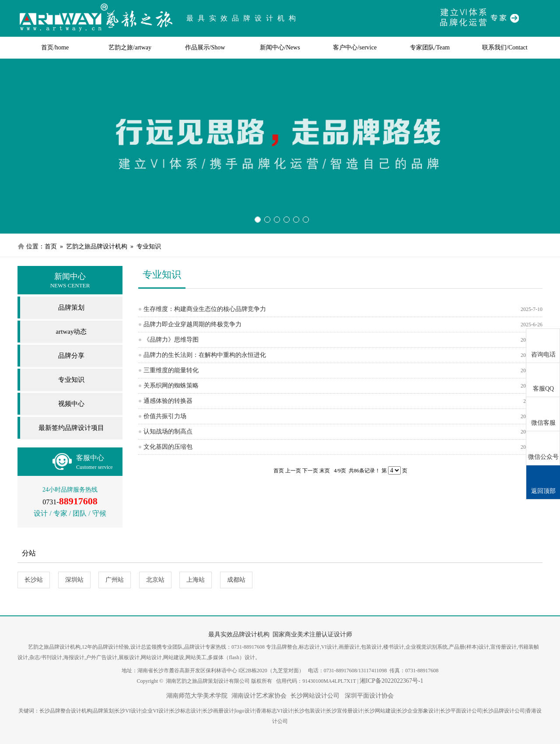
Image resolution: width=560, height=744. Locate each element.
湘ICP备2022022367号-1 (391, 681)
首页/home (55, 47)
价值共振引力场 (165, 416)
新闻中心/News (280, 47)
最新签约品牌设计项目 (71, 428)
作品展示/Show (205, 47)
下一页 (310, 471)
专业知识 (71, 380)
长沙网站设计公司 (315, 696)
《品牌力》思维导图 (171, 340)
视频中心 (71, 404)
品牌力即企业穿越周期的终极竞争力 (192, 324)
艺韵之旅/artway (130, 47)
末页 (325, 471)
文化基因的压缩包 (168, 447)
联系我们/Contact (505, 47)
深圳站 (74, 580)
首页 (51, 246)
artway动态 (72, 332)
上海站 (196, 580)
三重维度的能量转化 (171, 370)
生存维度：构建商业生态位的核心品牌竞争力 (205, 309)
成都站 (236, 580)
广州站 (115, 580)
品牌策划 (71, 307)
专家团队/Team (430, 47)
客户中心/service (355, 47)
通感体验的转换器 (168, 401)
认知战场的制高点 (168, 431)
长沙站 (34, 580)
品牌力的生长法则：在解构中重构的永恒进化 (205, 355)
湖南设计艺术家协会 (259, 696)
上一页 (293, 471)
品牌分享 (71, 356)
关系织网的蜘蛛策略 (171, 386)
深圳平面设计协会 (369, 696)
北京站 (155, 580)
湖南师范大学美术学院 (197, 696)
